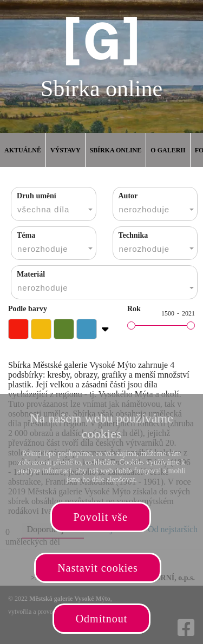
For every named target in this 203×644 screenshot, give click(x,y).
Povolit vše (101, 517)
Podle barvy (28, 309)
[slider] (131, 326)
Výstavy (66, 150)
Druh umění (37, 196)
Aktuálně (23, 150)
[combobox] (54, 204)
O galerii (168, 150)
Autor (128, 196)
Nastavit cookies (98, 568)
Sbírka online (116, 150)
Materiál (31, 274)
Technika (133, 235)
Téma (26, 235)
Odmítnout (102, 619)
